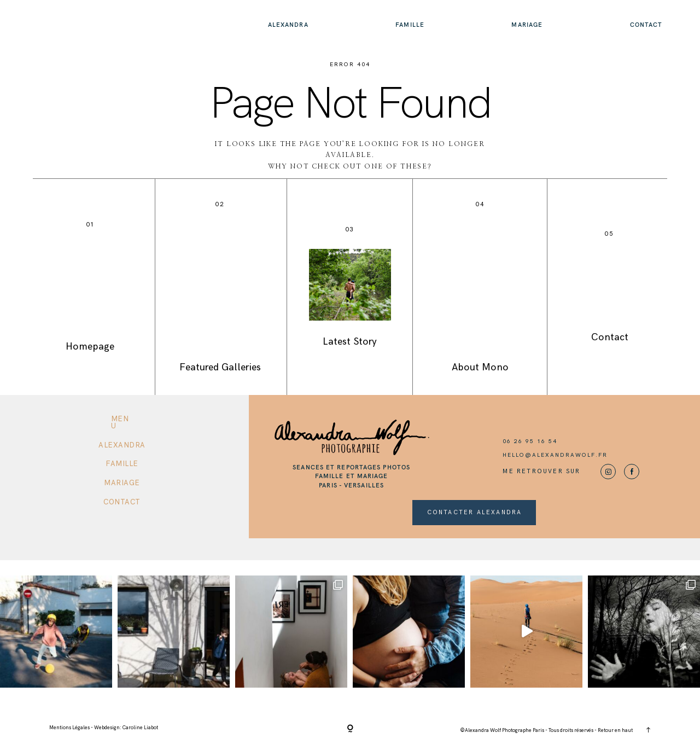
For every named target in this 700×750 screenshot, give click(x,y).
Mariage (527, 25)
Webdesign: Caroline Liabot (126, 728)
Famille (410, 25)
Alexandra (288, 25)
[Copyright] (350, 729)
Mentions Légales (70, 728)
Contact (646, 25)
